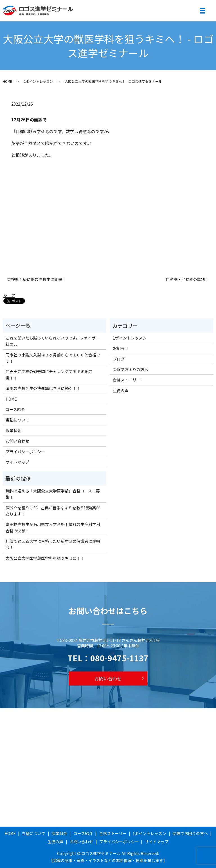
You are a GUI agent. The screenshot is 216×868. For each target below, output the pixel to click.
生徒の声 (121, 391)
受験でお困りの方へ (130, 369)
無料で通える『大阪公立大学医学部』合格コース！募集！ (53, 494)
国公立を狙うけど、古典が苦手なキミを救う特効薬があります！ (53, 511)
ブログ (119, 359)
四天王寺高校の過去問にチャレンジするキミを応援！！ (49, 374)
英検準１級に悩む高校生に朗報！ (37, 279)
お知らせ (121, 348)
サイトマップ (17, 462)
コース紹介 (15, 409)
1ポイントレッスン (38, 81)
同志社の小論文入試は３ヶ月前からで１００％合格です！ (53, 358)
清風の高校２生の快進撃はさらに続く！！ (43, 388)
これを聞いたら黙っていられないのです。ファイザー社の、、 (53, 341)
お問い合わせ (17, 441)
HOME (7, 81)
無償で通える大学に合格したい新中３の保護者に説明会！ (53, 544)
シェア (9, 295)
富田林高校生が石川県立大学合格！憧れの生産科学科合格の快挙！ (53, 527)
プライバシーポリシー (25, 452)
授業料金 (13, 430)
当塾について (17, 420)
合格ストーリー (127, 380)
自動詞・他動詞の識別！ (187, 279)
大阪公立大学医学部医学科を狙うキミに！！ (45, 558)
